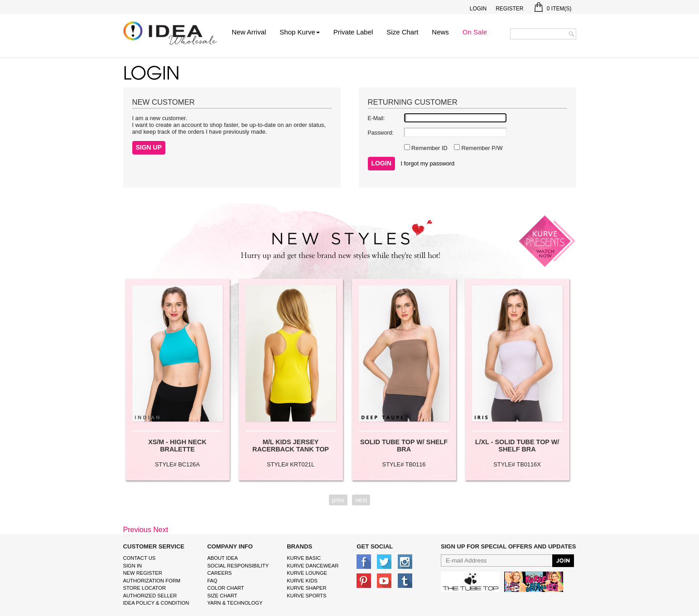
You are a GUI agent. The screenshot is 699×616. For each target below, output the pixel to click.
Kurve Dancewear (313, 566)
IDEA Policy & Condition (156, 603)
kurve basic (304, 558)
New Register (143, 573)
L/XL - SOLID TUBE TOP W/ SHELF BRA (517, 446)
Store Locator (145, 588)
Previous (137, 530)
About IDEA (222, 558)
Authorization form (152, 581)
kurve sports (306, 596)
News (440, 32)
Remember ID (429, 148)
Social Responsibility (238, 566)
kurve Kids (302, 581)
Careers (219, 573)
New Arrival (249, 32)
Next (161, 530)
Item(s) (553, 9)
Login (478, 9)
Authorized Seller (150, 596)
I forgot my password (427, 163)
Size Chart (402, 32)
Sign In (133, 566)
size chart (222, 596)
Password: (381, 133)
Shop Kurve (299, 32)
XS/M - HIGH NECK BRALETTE (177, 446)
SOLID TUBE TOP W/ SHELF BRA (404, 446)
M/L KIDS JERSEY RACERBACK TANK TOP (291, 446)
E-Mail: (376, 118)
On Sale (475, 32)
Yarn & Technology (235, 603)
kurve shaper (306, 588)
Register (509, 9)
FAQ (212, 581)
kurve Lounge (307, 573)
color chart (225, 588)
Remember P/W (481, 148)
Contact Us (140, 558)
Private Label (353, 32)
